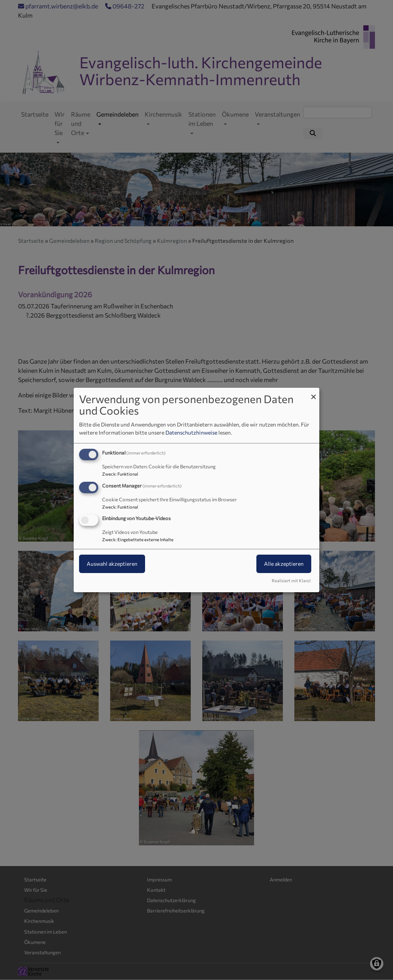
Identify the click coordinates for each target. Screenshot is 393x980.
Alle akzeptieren (284, 564)
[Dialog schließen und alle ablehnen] (314, 393)
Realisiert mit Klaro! (291, 581)
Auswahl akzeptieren (112, 564)
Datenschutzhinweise (191, 432)
